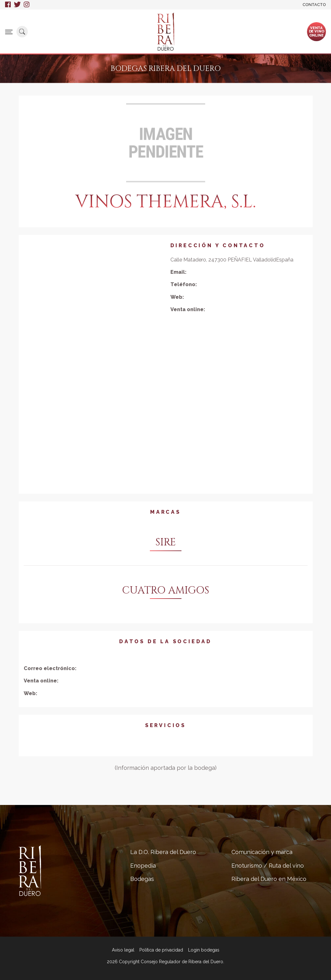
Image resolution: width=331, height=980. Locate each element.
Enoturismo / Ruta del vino (268, 866)
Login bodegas (204, 950)
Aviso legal (123, 950)
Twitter (17, 5)
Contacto (314, 5)
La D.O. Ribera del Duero (163, 852)
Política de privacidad (161, 950)
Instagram (27, 5)
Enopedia (143, 866)
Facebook (8, 5)
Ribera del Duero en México (269, 879)
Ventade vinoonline (316, 31)
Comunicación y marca (262, 852)
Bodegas (142, 879)
